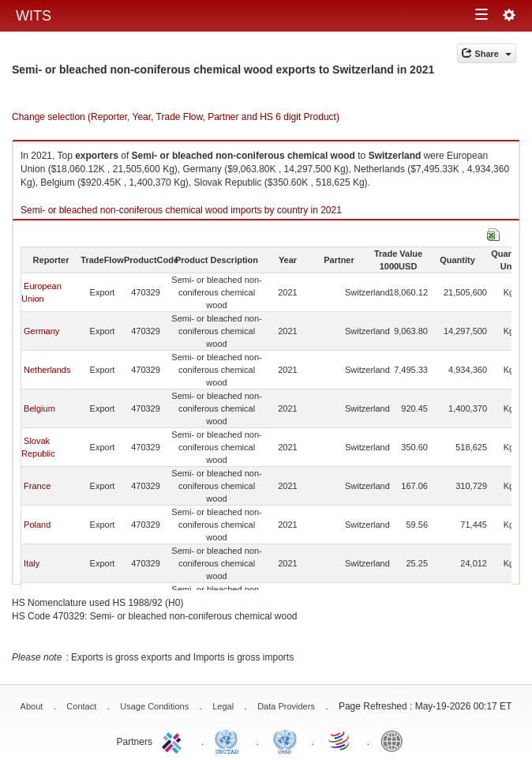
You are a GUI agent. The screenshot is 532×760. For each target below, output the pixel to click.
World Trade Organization (340, 740)
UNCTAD (230, 740)
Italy (32, 563)
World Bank (395, 740)
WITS (34, 16)
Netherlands (47, 370)
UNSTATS (285, 740)
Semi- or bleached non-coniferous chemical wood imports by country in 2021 (181, 210)
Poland (37, 525)
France (37, 486)
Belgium (39, 408)
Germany (41, 331)
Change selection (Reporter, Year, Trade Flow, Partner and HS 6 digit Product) (176, 117)
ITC (174, 740)
